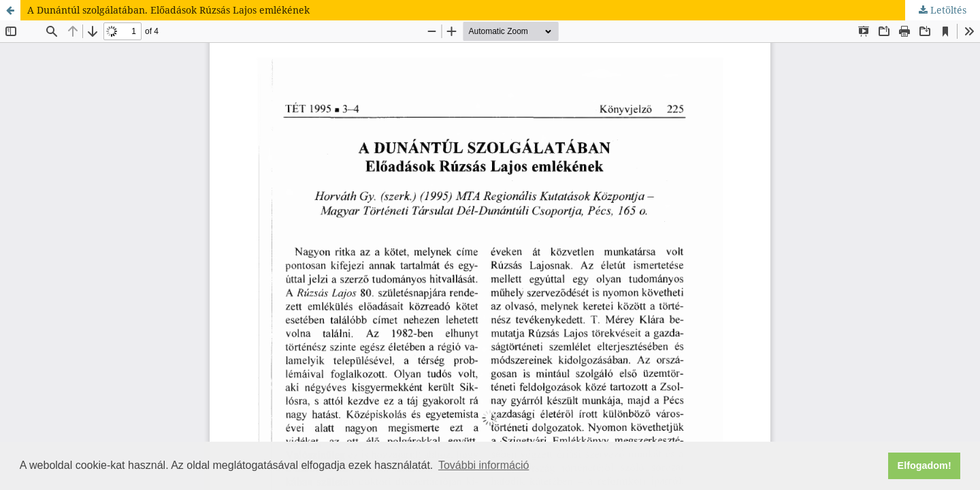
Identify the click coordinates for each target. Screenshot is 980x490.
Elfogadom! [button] (925, 465)
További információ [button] (484, 465)
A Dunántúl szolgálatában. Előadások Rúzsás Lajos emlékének (168, 10)
